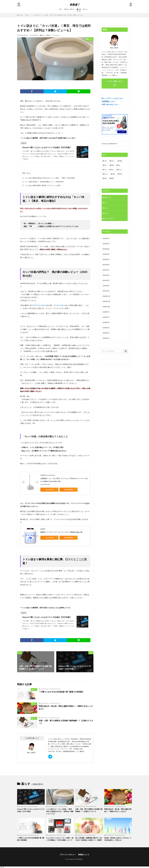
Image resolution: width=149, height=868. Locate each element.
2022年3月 (106, 259)
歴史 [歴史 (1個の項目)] (114, 174)
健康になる (108, 197)
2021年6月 (106, 275)
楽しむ (85, 9)
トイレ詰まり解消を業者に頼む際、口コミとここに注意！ (42, 185)
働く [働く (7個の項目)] (119, 165)
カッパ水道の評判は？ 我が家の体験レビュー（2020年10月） (43, 182)
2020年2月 (106, 333)
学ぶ (61, 9)
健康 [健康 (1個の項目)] (112, 165)
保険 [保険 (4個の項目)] (121, 161)
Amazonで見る (49, 490)
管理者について (84, 855)
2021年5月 (106, 280)
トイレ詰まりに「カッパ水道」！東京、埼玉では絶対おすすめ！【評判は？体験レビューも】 (58, 15)
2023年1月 (106, 238)
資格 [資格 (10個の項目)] (105, 178)
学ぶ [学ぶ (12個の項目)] (105, 170)
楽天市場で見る (69, 490)
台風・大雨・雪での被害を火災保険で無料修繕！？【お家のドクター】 (66, 722)
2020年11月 (106, 301)
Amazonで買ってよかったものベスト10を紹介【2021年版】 (47, 147)
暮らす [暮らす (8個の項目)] (120, 170)
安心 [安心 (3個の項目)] (112, 170)
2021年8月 (106, 265)
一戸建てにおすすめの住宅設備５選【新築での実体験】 (61, 692)
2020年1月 (106, 338)
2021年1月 (106, 291)
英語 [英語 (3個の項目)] (121, 174)
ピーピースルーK (60, 305)
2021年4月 (106, 286)
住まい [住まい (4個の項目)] (113, 161)
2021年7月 (106, 270)
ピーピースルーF (41, 305)
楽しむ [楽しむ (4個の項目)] (106, 174)
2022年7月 (106, 244)
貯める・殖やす (69, 9)
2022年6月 (106, 249)
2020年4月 (106, 322)
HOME (21, 15)
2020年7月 (106, 312)
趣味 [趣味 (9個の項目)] (112, 178)
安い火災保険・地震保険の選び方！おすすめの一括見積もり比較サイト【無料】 (89, 839)
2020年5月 (106, 317)
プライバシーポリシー (68, 855)
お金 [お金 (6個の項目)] (105, 161)
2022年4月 (106, 254)
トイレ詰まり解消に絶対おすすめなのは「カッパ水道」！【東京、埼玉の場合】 (49, 178)
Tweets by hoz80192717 (109, 144)
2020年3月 (106, 328)
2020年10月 (106, 307)
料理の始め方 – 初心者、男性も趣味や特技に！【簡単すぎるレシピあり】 (66, 707)
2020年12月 (106, 296)
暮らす (79, 9)
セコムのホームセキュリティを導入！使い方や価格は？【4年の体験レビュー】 (60, 839)
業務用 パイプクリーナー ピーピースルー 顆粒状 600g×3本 (61, 532)
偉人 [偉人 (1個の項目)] (105, 165)
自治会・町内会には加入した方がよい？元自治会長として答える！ (118, 839)
